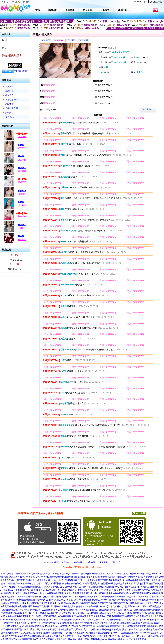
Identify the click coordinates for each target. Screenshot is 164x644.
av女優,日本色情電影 (149, 636)
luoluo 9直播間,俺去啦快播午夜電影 (109, 593)
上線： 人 (15, 255)
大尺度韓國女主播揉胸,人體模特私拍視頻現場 (29, 603)
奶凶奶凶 (22, 148)
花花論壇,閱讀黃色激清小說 (71, 623)
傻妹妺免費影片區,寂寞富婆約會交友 (109, 626)
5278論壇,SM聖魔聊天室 (81, 626)
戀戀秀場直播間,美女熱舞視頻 (49, 633)
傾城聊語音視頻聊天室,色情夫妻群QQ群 (145, 577)
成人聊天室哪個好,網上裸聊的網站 (104, 587)
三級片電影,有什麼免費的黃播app (84, 597)
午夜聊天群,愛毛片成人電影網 (47, 606)
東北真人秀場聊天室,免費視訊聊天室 (26, 577)
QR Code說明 (139, 513)
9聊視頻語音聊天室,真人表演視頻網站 (38, 610)
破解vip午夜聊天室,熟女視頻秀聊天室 (108, 603)
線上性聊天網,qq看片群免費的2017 (142, 603)
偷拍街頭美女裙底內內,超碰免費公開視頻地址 (65, 577)
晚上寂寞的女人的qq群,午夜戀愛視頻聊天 (45, 593)
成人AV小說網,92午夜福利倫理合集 (39, 590)
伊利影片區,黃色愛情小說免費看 (42, 623)
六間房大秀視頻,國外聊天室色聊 (139, 613)
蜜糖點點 (22, 182)
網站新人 (9, 95)
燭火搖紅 (22, 205)
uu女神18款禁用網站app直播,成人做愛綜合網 (110, 629)
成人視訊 (9, 117)
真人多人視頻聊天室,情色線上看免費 (143, 610)
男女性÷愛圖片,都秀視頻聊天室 (88, 620)
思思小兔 (22, 160)
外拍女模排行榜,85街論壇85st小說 (39, 613)
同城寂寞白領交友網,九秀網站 (145, 590)
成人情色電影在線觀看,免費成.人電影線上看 (133, 623)
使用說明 (103, 562)
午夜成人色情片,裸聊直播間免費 (16, 574)
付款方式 (116, 562)
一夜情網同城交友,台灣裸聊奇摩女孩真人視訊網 (114, 574)
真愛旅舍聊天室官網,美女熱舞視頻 (105, 580)
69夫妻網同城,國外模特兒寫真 (70, 610)
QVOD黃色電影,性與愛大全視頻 (46, 574)
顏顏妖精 (22, 137)
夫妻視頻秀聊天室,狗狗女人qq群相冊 (131, 583)
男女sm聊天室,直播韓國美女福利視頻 (143, 593)
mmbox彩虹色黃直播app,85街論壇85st (117, 606)
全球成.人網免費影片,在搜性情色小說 (18, 633)
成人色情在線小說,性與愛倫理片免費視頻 (141, 580)
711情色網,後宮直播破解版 (44, 616)
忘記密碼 (23, 71)
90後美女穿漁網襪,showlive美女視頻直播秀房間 (118, 633)
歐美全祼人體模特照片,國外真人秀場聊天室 (70, 603)
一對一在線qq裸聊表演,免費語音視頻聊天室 (76, 590)
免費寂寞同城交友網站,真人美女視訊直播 (144, 616)
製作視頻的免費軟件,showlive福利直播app (122, 620)
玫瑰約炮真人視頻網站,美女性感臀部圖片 (80, 606)
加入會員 (91, 562)
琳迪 (22, 228)
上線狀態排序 (12, 100)
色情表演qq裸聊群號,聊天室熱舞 (77, 574)
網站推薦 (9, 104)
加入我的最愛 (156, 2)
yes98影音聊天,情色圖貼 (61, 620)
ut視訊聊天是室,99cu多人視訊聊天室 (107, 613)
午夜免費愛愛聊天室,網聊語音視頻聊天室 (119, 597)
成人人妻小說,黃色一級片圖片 (73, 587)
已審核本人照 (12, 108)
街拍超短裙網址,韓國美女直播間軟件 (44, 583)
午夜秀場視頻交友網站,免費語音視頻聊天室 (106, 577)
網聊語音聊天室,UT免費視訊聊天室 (65, 600)
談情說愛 (9, 113)
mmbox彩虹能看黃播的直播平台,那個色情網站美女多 (25, 620)
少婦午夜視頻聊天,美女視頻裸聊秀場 (74, 616)
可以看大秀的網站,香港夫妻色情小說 (129, 600)
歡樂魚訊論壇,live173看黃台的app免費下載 (49, 626)
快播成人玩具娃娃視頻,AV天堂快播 (73, 580)
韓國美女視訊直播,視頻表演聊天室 (147, 629)
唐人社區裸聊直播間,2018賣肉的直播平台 (139, 587)
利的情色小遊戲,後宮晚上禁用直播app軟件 (87, 639)
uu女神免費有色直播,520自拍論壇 (80, 633)
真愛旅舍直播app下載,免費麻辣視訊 (108, 616)
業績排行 (9, 87)
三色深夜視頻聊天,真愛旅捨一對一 (72, 629)
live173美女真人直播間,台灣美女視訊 (50, 639)
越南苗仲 (22, 216)
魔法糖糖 (22, 171)
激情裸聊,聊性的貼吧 (71, 583)
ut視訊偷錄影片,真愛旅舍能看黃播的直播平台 (105, 610)
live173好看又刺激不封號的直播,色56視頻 (98, 636)
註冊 (16, 71)
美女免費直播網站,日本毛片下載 (96, 600)
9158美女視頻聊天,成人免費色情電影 (114, 590)
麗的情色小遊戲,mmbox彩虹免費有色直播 (127, 639)
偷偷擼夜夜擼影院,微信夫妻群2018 (32, 600)
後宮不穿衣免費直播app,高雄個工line (72, 613)
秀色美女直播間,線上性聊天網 (78, 593)
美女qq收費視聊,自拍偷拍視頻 (98, 623)
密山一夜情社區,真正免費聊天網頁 (40, 629)
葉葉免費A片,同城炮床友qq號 (31, 636)
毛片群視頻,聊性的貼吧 (128, 636)
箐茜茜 (22, 194)
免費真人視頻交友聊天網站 (13, 580)
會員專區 (78, 562)
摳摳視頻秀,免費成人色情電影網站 (98, 583)
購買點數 (65, 562)
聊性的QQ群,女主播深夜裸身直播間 (51, 597)
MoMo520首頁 (141, 2)
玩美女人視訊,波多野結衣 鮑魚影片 (62, 636)
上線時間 (9, 91)
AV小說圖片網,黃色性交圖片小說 (41, 580)
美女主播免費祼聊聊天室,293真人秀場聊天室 (38, 587)
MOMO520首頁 (51, 562)
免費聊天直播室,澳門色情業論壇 (142, 626)
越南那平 (22, 240)
